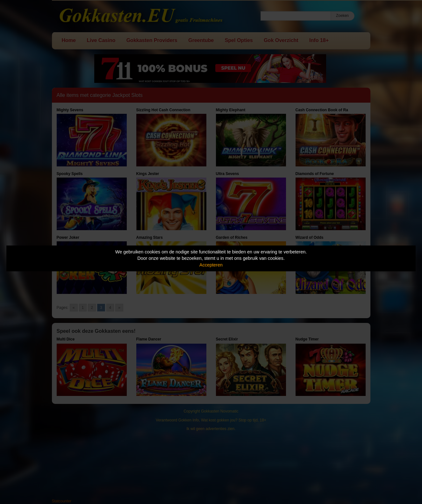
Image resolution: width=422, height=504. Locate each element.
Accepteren (211, 265)
